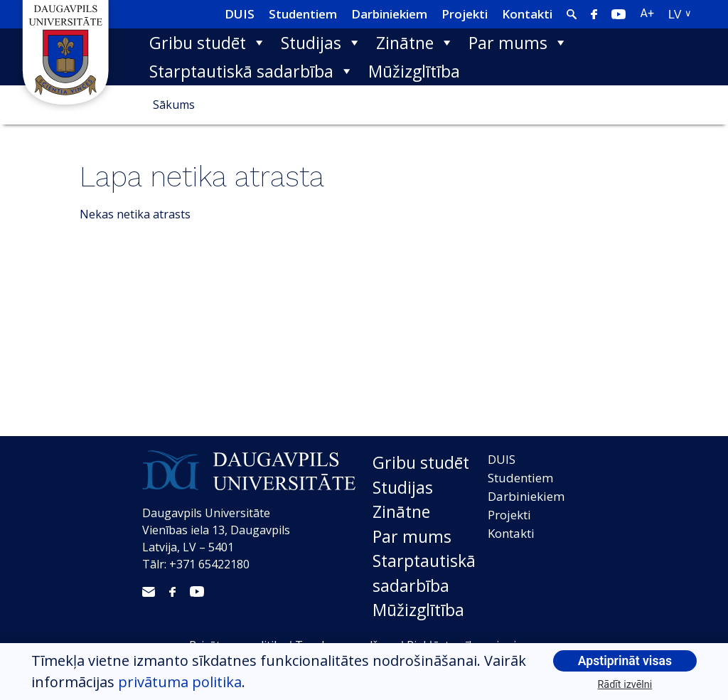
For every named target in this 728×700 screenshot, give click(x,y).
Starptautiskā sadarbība (252, 71)
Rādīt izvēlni (625, 685)
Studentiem (303, 14)
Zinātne (415, 43)
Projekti (465, 14)
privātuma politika (180, 682)
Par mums (518, 43)
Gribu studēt (208, 43)
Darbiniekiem (389, 14)
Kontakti (527, 14)
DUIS (240, 14)
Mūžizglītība (414, 71)
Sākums (174, 105)
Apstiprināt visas (625, 661)
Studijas (321, 43)
